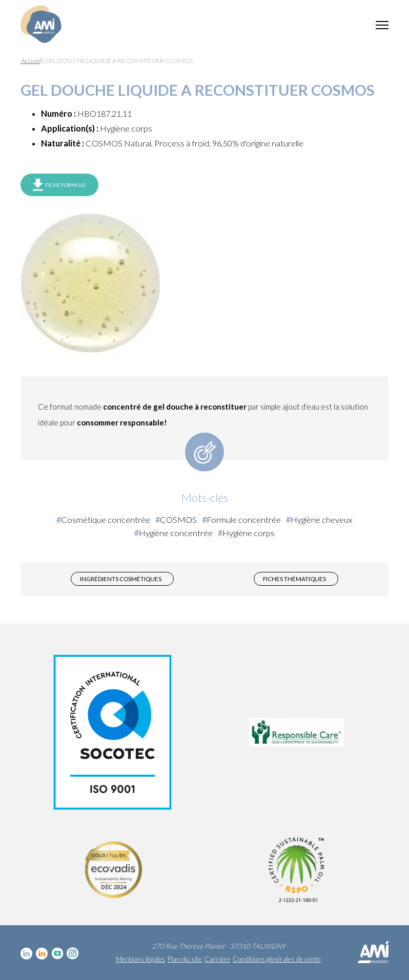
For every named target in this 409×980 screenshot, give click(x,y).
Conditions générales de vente (277, 959)
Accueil (30, 61)
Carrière (217, 959)
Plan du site (185, 959)
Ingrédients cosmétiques (121, 579)
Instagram (73, 953)
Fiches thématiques (294, 579)
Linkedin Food (42, 953)
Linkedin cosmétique (27, 953)
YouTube (57, 953)
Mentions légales (140, 959)
